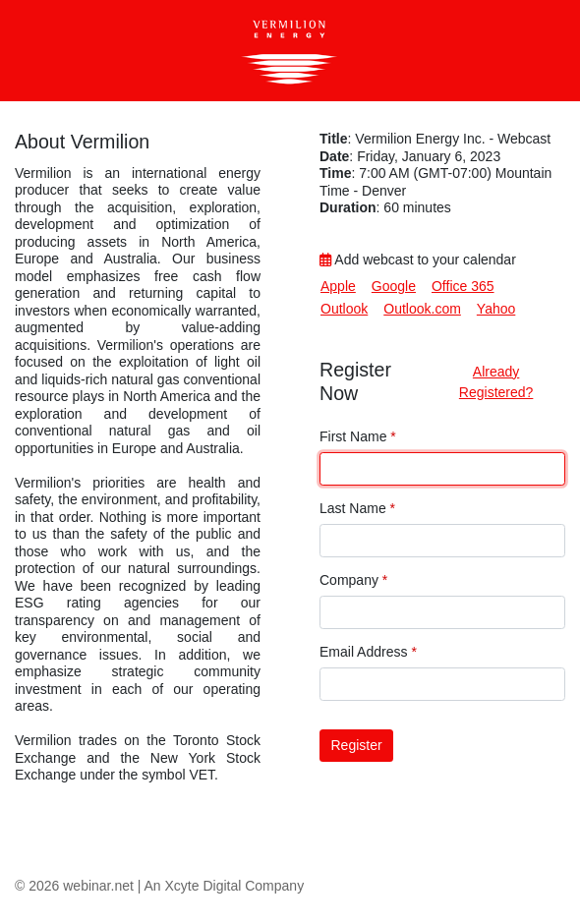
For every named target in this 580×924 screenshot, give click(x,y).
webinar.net (98, 886)
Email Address (368, 652)
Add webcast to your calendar (418, 260)
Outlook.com (422, 309)
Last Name (357, 508)
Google (394, 286)
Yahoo (496, 309)
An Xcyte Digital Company (225, 886)
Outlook (344, 309)
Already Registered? (496, 382)
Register (357, 745)
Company (353, 580)
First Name (358, 436)
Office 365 (463, 286)
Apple (338, 286)
